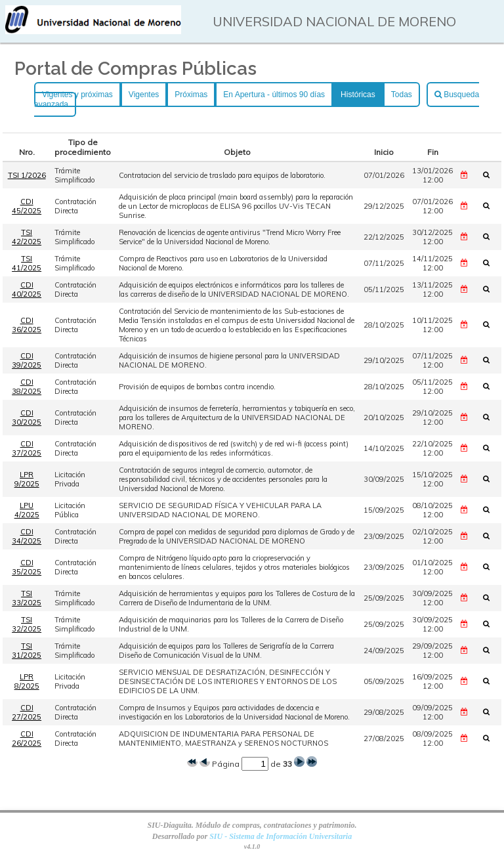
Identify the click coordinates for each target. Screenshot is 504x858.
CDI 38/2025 (27, 387)
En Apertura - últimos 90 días (274, 95)
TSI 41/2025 (27, 263)
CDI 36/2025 (27, 325)
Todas (402, 95)
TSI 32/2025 (27, 624)
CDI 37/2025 (27, 448)
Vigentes (144, 95)
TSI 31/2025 (27, 651)
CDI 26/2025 (27, 739)
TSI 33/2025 (27, 598)
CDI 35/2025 (27, 567)
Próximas (191, 95)
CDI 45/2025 (27, 206)
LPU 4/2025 (27, 510)
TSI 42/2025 (27, 237)
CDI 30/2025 (27, 418)
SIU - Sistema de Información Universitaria (281, 836)
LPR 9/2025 (27, 479)
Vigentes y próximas (77, 95)
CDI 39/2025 (27, 360)
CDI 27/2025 (27, 712)
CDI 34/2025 (27, 536)
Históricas (358, 95)
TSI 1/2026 (27, 175)
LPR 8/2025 (27, 681)
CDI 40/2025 (27, 290)
